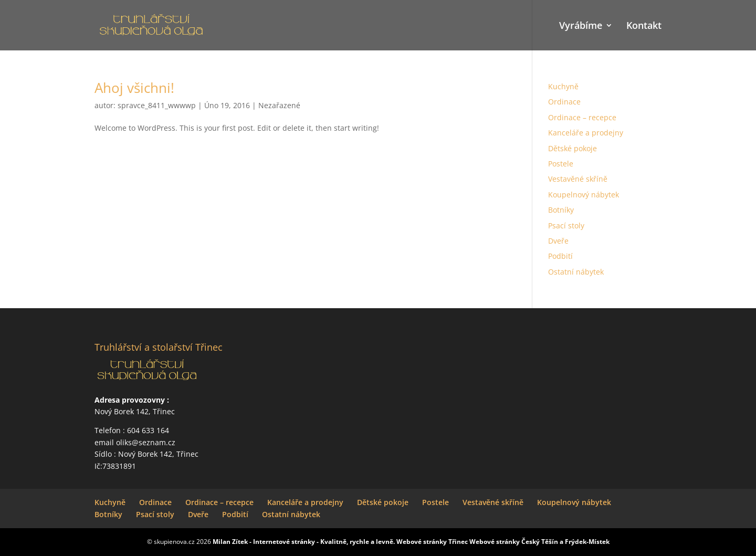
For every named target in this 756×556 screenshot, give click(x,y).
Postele (561, 164)
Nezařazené (279, 105)
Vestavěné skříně (578, 179)
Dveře (558, 241)
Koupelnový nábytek (584, 195)
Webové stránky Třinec (432, 542)
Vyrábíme (581, 27)
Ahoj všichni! (134, 88)
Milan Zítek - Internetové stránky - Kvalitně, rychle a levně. (304, 542)
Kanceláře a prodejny (586, 133)
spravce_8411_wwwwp (157, 105)
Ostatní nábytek (576, 272)
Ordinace (564, 102)
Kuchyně (563, 86)
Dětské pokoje (573, 148)
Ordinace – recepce (582, 117)
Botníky (561, 210)
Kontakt (644, 27)
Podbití (560, 256)
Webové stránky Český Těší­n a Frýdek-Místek (539, 542)
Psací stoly (566, 225)
